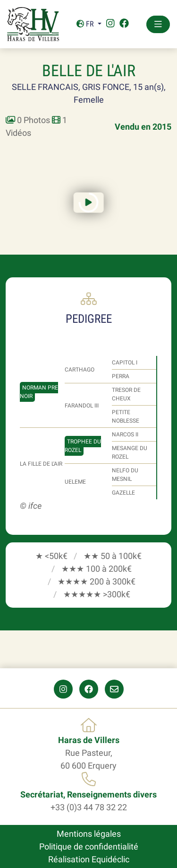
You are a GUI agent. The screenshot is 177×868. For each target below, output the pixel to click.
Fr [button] (86, 24)
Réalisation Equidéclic (89, 859)
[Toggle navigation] (158, 24)
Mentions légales (89, 834)
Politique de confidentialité (89, 846)
